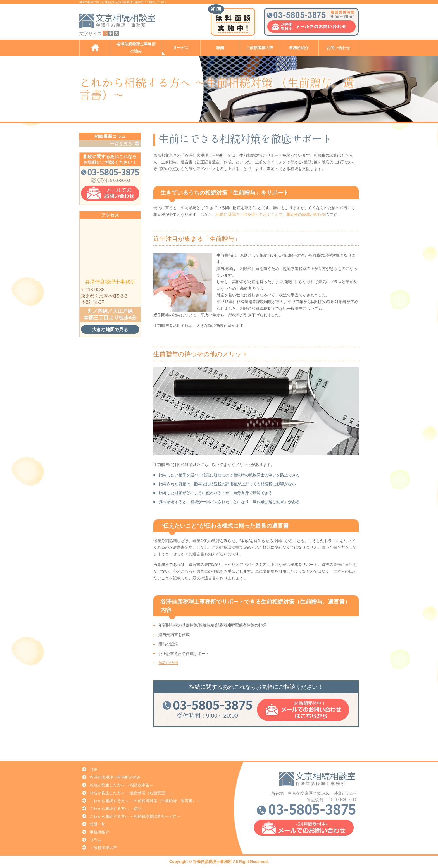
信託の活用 (168, 663)
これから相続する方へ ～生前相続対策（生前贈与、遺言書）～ (145, 801)
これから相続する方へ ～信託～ (118, 809)
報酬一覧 (97, 824)
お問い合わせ (338, 48)
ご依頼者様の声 (260, 48)
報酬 (220, 48)
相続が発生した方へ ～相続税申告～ (122, 785)
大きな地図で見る (110, 329)
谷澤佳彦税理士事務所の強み (136, 48)
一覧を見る (121, 144)
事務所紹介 (299, 48)
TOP (94, 769)
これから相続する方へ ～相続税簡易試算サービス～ (135, 816)
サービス (181, 48)
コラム (96, 840)
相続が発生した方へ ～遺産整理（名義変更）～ (131, 793)
